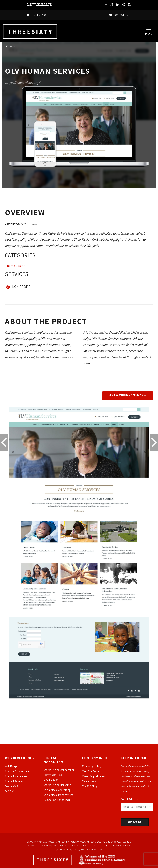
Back (10, 46)
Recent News (89, 781)
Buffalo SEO (105, 842)
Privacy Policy (121, 846)
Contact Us (118, 15)
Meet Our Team (90, 771)
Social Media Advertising (57, 790)
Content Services (14, 781)
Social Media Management (58, 795)
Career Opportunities (94, 776)
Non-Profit (21, 287)
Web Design (11, 766)
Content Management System (46, 842)
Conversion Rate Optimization (53, 777)
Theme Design (15, 266)
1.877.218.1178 (39, 4)
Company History (92, 766)
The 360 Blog (89, 786)
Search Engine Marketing (57, 785)
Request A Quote (39, 15)
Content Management (17, 776)
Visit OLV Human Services (126, 395)
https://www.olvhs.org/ (22, 83)
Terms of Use (100, 846)
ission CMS (12, 786)
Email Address (130, 799)
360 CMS (10, 791)
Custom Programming (18, 771)
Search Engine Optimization (59, 770)
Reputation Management (58, 800)
